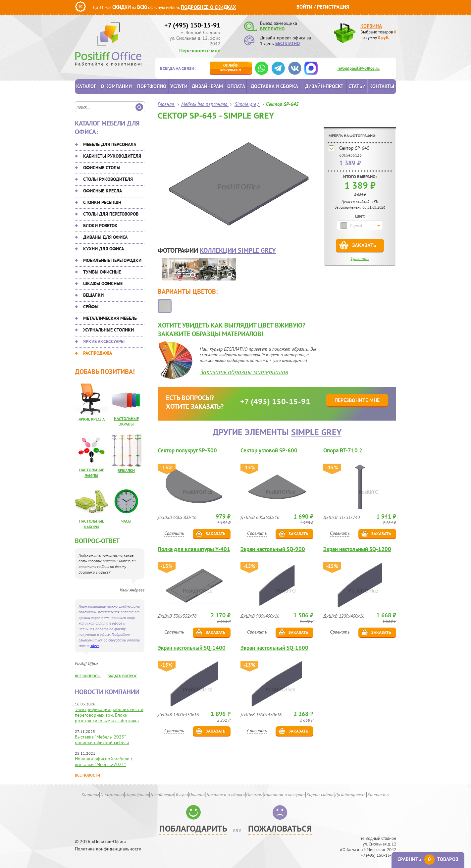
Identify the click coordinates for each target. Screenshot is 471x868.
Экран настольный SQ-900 (273, 549)
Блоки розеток (100, 226)
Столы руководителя (108, 179)
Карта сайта (320, 794)
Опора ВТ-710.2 (343, 451)
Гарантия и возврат (284, 794)
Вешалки (93, 295)
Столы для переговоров (111, 214)
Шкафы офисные (103, 283)
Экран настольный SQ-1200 (357, 549)
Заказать (364, 245)
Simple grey (316, 432)
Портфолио (152, 86)
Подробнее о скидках (209, 7)
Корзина (371, 26)
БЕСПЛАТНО (272, 29)
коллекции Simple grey (238, 250)
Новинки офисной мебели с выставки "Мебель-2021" (104, 762)
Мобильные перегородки (112, 260)
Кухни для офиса (104, 249)
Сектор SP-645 (354, 148)
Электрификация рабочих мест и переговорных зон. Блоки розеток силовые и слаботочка (109, 715)
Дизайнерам (207, 86)
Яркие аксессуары (104, 341)
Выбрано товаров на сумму (378, 35)
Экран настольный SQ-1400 (192, 648)
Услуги (179, 86)
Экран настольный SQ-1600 (274, 648)
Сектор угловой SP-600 (269, 451)
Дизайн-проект (324, 86)
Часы (126, 521)
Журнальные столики (108, 330)
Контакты (382, 86)
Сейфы (91, 307)
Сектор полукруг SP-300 (187, 451)
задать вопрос (122, 676)
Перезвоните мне (200, 50)
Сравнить (360, 258)
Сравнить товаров (428, 859)
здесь (95, 646)
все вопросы (88, 676)
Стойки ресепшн (102, 202)
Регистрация (333, 7)
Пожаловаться (280, 828)
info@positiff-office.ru (359, 68)
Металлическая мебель (110, 318)
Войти (304, 7)
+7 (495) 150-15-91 (192, 25)
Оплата (236, 86)
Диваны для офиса (105, 237)
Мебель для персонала (110, 144)
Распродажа (98, 353)
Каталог (86, 86)
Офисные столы (102, 168)
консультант (231, 67)
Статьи (357, 86)
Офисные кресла (103, 191)
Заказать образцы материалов (244, 372)
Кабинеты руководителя (112, 156)
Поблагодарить (193, 828)
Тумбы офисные (102, 272)
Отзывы (254, 794)
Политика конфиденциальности (108, 849)
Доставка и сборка (274, 86)
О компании (116, 86)
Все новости (87, 775)
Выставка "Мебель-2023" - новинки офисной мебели (102, 740)
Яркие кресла (92, 419)
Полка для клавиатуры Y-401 (194, 549)
